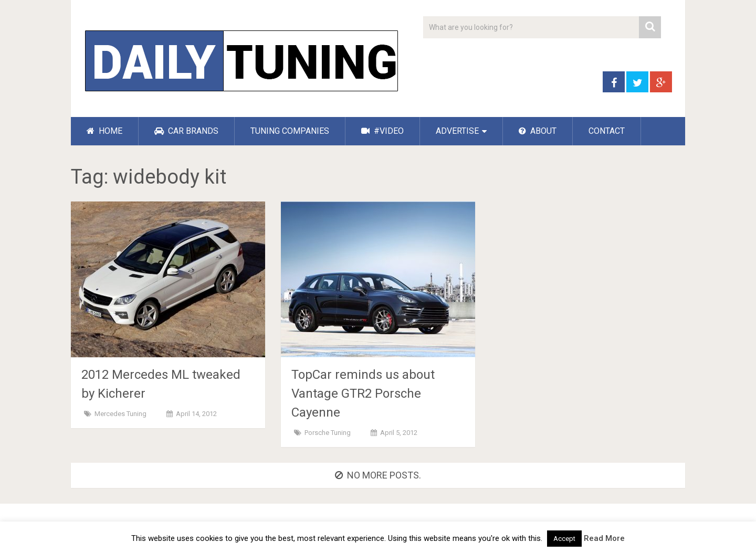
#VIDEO (382, 131)
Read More (604, 538)
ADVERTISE (457, 131)
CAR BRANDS (186, 131)
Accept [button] (564, 539)
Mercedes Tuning (120, 414)
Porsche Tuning (328, 433)
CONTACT (607, 131)
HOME (104, 131)
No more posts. (378, 475)
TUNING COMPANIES (290, 131)
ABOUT (538, 131)
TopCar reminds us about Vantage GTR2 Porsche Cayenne (363, 394)
